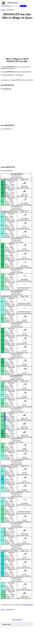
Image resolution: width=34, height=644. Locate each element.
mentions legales (17, 620)
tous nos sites (6, 624)
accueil (3, 10)
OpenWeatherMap (28, 605)
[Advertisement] (17, 39)
